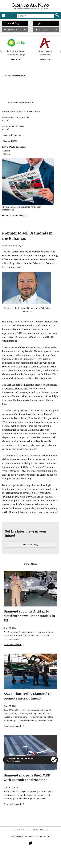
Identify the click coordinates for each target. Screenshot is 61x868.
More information (13, 761)
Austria (7, 151)
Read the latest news (14, 76)
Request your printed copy (15, 215)
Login (38, 23)
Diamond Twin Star (12, 135)
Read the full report (14, 645)
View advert (16, 59)
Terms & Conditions (19, 836)
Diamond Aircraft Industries (16, 117)
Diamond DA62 (10, 141)
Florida (6, 154)
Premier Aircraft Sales (14, 126)
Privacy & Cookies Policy (40, 836)
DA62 (5, 367)
